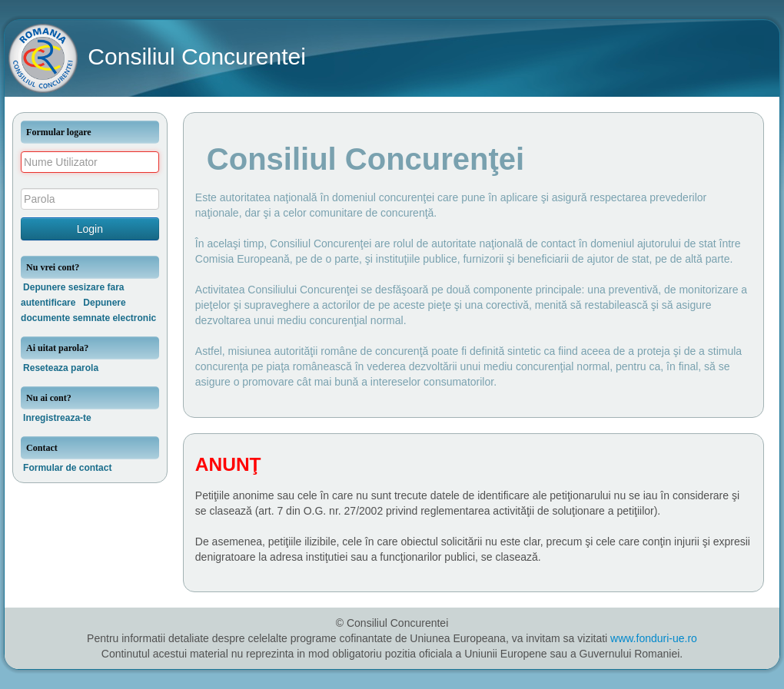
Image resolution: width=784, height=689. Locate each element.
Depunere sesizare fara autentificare (72, 295)
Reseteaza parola (61, 368)
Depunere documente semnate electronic (88, 310)
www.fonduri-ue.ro (654, 638)
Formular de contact (67, 468)
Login (90, 229)
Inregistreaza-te (57, 418)
